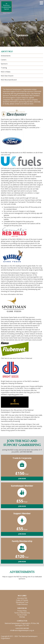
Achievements (6, 56)
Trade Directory (22, 604)
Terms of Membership (22, 613)
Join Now (22, 479)
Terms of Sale (22, 615)
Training (4, 68)
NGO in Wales (6, 72)
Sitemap (22, 617)
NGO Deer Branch (7, 76)
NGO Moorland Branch (9, 80)
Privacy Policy (22, 611)
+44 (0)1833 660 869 (22, 628)
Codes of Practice (22, 600)
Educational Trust (22, 602)
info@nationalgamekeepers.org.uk (22, 630)
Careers (4, 60)
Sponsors (4, 64)
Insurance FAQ (22, 598)
